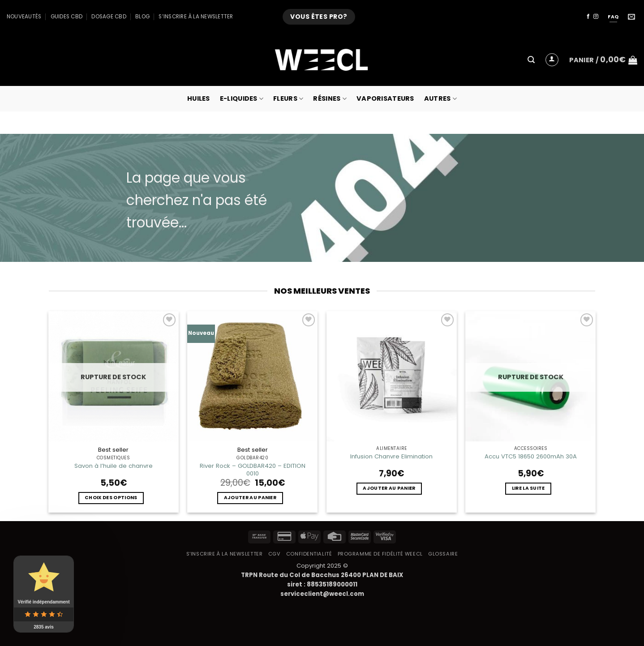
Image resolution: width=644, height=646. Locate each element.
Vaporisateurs (385, 98)
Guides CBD (67, 17)
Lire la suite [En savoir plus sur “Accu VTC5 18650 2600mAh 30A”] (528, 488)
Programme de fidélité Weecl (380, 554)
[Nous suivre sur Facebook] (588, 17)
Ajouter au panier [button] (250, 498)
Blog (142, 17)
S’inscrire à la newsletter (196, 17)
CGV (275, 554)
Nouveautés (24, 17)
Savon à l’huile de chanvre (114, 466)
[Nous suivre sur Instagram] (596, 17)
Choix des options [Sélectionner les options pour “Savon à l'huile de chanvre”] (111, 498)
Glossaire (443, 554)
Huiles (199, 98)
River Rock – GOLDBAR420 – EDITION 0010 (253, 470)
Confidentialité (309, 554)
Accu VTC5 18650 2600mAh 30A (531, 456)
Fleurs (288, 98)
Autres (440, 98)
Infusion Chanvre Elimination (391, 456)
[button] (531, 60)
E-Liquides (242, 98)
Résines (330, 98)
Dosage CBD (109, 17)
